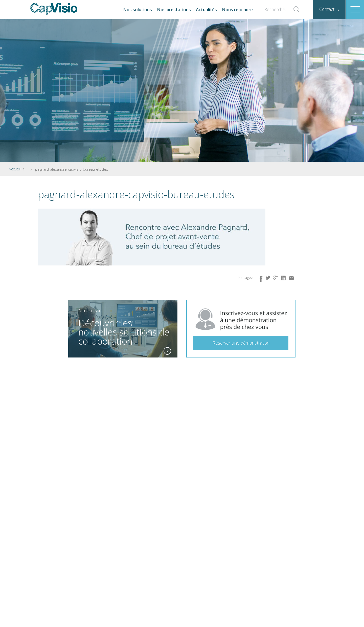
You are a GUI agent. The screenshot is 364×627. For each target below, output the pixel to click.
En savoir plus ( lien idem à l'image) (167, 350)
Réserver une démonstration (241, 343)
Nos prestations (174, 9)
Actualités (206, 9)
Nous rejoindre (237, 9)
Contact (327, 9)
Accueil (15, 169)
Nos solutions (138, 9)
